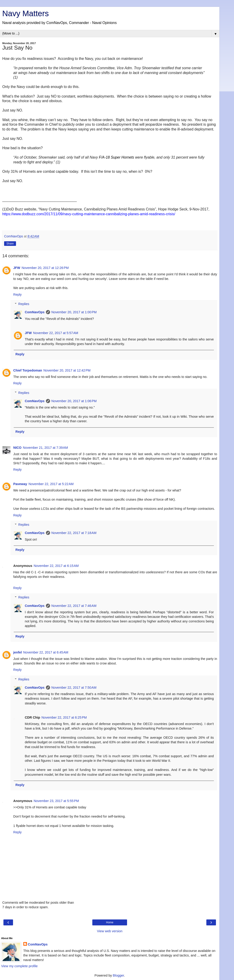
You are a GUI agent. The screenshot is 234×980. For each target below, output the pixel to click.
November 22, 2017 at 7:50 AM (74, 688)
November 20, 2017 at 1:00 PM (74, 312)
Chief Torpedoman (28, 370)
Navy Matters (26, 13)
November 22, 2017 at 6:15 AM (56, 566)
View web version (110, 931)
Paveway (20, 484)
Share (10, 244)
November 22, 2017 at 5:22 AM (51, 484)
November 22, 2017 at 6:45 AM (46, 652)
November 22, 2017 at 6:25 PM (64, 717)
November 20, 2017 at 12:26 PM (45, 268)
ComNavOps (35, 312)
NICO (17, 448)
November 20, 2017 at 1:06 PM (74, 401)
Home (110, 922)
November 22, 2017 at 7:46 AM (74, 606)
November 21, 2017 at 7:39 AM (45, 448)
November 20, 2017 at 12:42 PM (67, 370)
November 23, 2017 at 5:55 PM (56, 801)
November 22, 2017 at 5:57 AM (56, 333)
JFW (17, 268)
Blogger (118, 975)
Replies (24, 304)
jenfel (18, 652)
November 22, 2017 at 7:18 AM (74, 533)
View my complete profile (19, 966)
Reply (17, 295)
